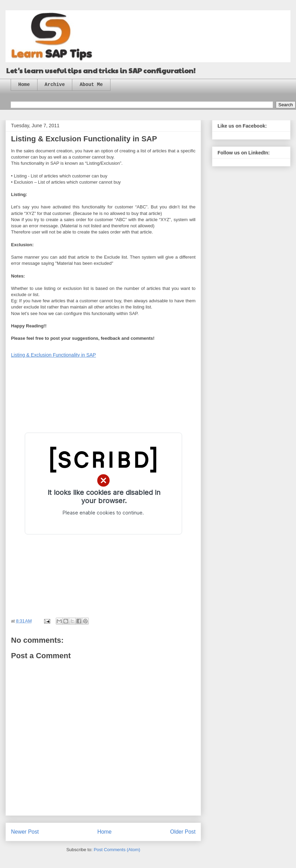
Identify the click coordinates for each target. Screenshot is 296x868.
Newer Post (25, 832)
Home (24, 85)
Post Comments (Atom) (117, 850)
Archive (55, 85)
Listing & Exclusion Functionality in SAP (54, 355)
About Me (91, 85)
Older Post (183, 832)
